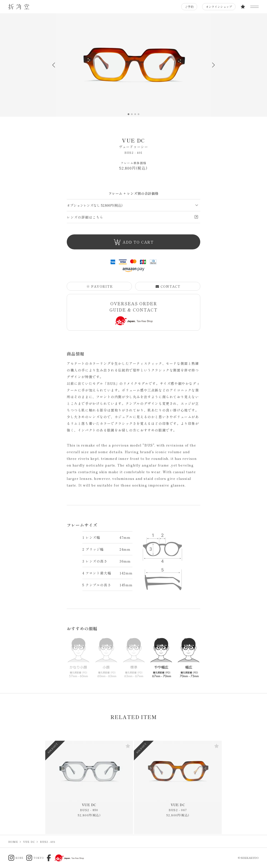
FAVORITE (99, 286)
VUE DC (133, 143)
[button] (213, 65)
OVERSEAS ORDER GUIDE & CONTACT (133, 313)
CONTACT (168, 286)
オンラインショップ (219, 7)
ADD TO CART (134, 242)
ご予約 (189, 7)
